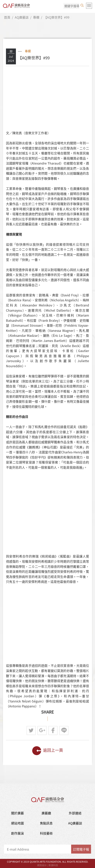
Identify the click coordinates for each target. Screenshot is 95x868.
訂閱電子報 (81, 849)
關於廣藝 (17, 813)
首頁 (7, 17)
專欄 (36, 17)
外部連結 (75, 813)
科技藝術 (46, 833)
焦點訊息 (46, 823)
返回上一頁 (48, 751)
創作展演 (17, 833)
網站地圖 (17, 823)
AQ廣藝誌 (22, 17)
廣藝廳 (46, 813)
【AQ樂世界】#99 (57, 17)
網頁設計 (42, 865)
